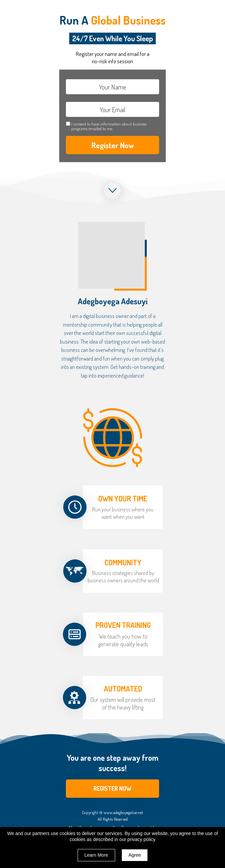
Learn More (97, 855)
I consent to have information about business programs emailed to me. (109, 126)
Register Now (112, 145)
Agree (135, 855)
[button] (112, 789)
